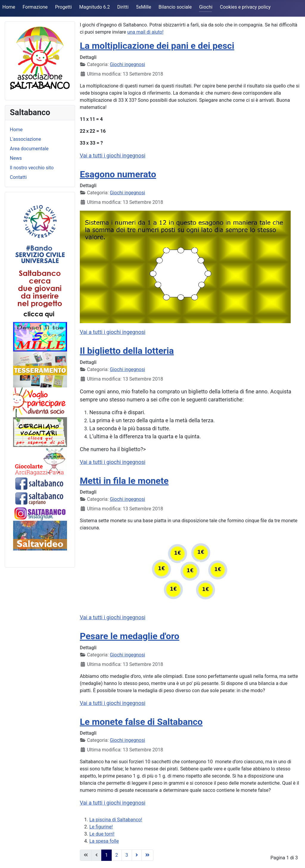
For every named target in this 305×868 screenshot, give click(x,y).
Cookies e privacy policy (245, 7)
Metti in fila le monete (124, 481)
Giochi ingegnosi (127, 64)
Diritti (123, 7)
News (16, 158)
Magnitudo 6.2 (95, 7)
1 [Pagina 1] (106, 855)
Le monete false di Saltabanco (141, 722)
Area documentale (29, 149)
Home (9, 7)
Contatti (18, 177)
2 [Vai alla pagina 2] (117, 855)
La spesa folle (104, 841)
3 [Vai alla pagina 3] (127, 855)
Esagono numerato (118, 174)
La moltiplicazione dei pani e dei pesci (157, 46)
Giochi (206, 7)
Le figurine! (101, 827)
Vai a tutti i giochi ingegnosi (113, 155)
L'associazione (25, 139)
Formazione (35, 7)
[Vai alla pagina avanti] (137, 855)
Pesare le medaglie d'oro (130, 636)
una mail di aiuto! (145, 32)
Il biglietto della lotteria (127, 351)
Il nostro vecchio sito (32, 168)
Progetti (63, 7)
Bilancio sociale (175, 7)
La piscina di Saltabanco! (116, 820)
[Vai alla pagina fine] (147, 855)
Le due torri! (102, 834)
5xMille (143, 7)
